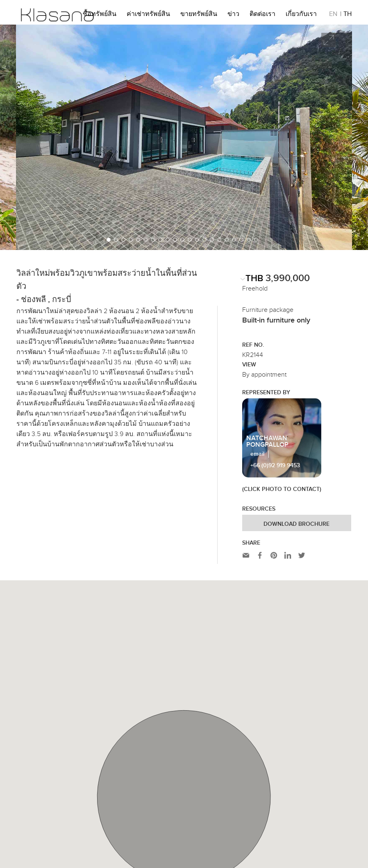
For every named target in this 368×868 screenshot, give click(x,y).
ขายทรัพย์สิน (199, 15)
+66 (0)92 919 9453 (275, 466)
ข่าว (233, 15)
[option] (184, 137)
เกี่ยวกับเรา (301, 15)
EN (333, 15)
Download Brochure (296, 524)
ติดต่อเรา (262, 15)
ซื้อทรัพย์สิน (100, 15)
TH (348, 15)
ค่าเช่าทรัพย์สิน (148, 15)
